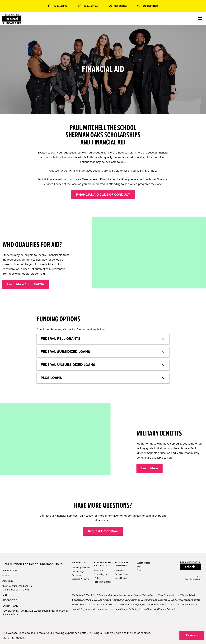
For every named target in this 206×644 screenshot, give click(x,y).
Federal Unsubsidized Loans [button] (68, 365)
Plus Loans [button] (51, 378)
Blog (138, 567)
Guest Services (143, 563)
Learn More (150, 468)
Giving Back (120, 571)
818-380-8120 (10, 600)
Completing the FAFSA (100, 576)
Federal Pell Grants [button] (61, 339)
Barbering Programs (81, 568)
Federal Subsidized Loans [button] (65, 352)
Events (139, 570)
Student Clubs (121, 574)
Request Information (103, 531)
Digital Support (122, 578)
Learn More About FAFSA (26, 284)
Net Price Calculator (102, 582)
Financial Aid (99, 571)
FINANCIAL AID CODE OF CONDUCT (103, 195)
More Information (13, 638)
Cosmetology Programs (78, 573)
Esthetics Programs (81, 579)
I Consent (191, 635)
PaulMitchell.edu (193, 579)
